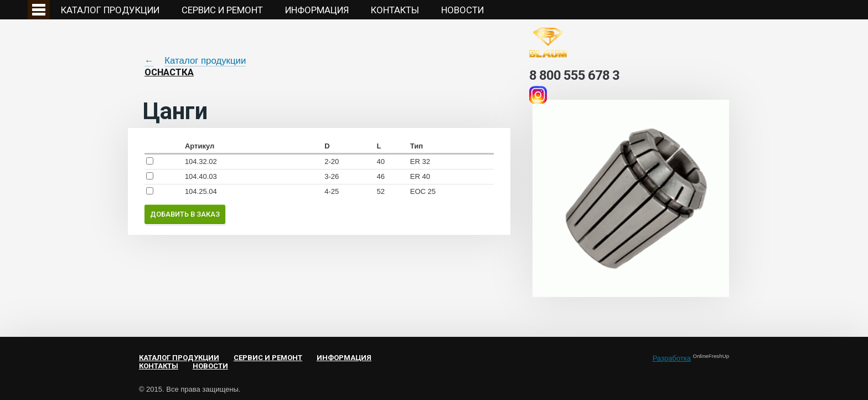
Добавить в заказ (185, 214)
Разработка (672, 358)
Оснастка (169, 72)
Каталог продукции (110, 10)
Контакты (395, 10)
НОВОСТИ (463, 10)
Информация (317, 10)
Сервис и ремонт (222, 10)
